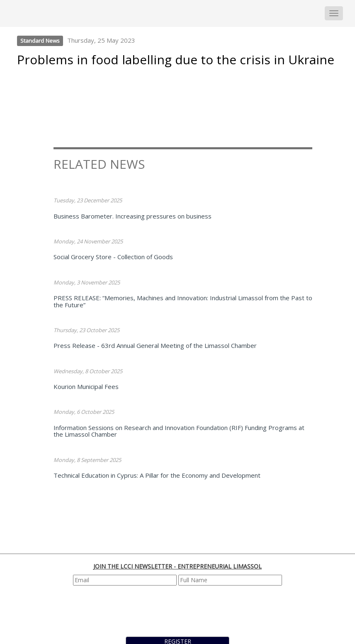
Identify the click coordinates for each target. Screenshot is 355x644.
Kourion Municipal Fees (86, 386)
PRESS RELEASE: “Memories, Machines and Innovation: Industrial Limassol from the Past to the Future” (183, 301)
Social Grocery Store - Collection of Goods (113, 257)
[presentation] (178, 610)
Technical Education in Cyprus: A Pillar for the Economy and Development (157, 475)
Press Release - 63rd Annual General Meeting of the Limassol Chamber (155, 345)
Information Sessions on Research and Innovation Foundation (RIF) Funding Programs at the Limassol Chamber (179, 431)
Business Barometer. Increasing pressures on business (133, 216)
